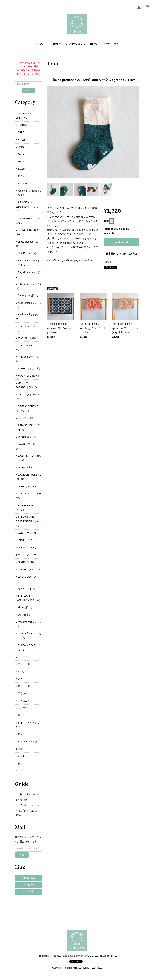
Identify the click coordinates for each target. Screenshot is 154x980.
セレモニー (24, 708)
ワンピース (24, 664)
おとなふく (24, 701)
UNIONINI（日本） (28, 437)
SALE (21, 132)
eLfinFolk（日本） (28, 253)
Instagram (28, 885)
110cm (22, 169)
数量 (106, 221)
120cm (22, 176)
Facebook (28, 892)
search (28, 90)
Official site (28, 878)
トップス (23, 657)
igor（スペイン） (27, 588)
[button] (76, 45)
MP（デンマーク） (28, 555)
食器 (20, 763)
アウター (23, 693)
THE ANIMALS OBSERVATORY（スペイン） (28, 521)
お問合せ (22, 800)
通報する (108, 262)
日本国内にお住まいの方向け (122, 254)
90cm (21, 154)
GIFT (21, 771)
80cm (21, 147)
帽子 (20, 734)
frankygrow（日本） (29, 295)
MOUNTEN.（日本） (29, 376)
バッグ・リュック (28, 741)
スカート (23, 679)
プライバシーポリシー (30, 805)
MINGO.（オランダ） (30, 368)
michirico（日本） (28, 338)
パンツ (22, 672)
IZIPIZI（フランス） (29, 540)
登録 (22, 855)
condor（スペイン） (29, 548)
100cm (22, 161)
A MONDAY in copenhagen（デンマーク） (28, 207)
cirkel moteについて (28, 794)
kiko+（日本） (26, 607)
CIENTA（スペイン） (30, 570)
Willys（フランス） (28, 533)
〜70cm (22, 140)
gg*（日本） (25, 615)
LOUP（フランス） (28, 486)
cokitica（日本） (27, 468)
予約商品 (23, 125)
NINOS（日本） (27, 562)
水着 (20, 749)
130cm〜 (23, 183)
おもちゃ (23, 756)
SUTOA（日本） (27, 418)
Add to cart (122, 242)
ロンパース (24, 686)
